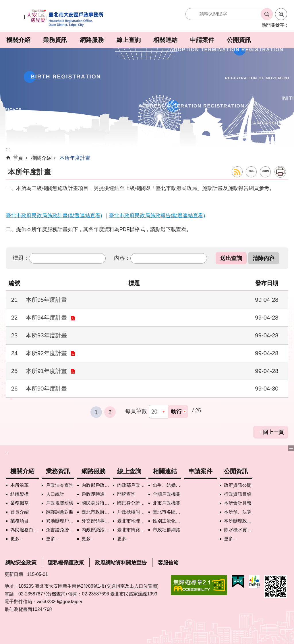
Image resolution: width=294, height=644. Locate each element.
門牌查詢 (126, 494)
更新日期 (14, 574)
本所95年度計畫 (46, 300)
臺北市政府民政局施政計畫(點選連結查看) (54, 216)
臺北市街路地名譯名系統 (131, 530)
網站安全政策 (21, 563)
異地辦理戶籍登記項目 (60, 521)
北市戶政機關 (167, 503)
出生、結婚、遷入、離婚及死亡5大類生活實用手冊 (167, 485)
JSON (265, 171)
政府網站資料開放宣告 (121, 563)
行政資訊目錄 (238, 494)
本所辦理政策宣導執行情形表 (238, 521)
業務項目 (20, 521)
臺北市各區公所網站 (167, 512)
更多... (17, 539)
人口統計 (55, 494)
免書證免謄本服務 (60, 530)
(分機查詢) (56, 594)
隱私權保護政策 (66, 563)
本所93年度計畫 (46, 335)
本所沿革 (20, 485)
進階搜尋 (281, 14)
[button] (231, 258)
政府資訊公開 (238, 485)
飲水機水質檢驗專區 (238, 530)
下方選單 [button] (291, 448)
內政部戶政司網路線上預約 (96, 485)
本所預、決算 (238, 512)
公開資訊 (239, 40)
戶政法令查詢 (60, 485)
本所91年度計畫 (46, 371)
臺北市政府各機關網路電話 (96, 512)
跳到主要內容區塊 (3, 3)
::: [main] (8, 149)
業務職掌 (20, 503)
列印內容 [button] (280, 172)
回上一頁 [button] (273, 432)
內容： (122, 258)
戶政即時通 (93, 494)
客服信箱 (168, 563)
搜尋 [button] (267, 14)
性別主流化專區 (167, 521)
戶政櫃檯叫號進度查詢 (131, 512)
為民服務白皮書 (25, 530)
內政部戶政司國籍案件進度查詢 (131, 485)
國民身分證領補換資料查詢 (131, 503)
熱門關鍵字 (273, 25)
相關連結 (165, 40)
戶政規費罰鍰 (60, 503)
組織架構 (20, 494)
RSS (237, 172)
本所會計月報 (238, 503)
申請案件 (202, 40)
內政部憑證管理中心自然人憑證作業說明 (96, 530)
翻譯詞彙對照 (60, 512)
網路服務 (92, 40)
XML (251, 171)
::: (6, 454)
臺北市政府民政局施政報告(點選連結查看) (157, 216)
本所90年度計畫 (46, 389)
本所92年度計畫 (46, 353)
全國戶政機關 (167, 494)
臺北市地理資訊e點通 (131, 521)
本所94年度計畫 (46, 318)
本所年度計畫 (75, 158)
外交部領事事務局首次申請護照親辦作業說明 (96, 521)
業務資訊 (55, 40)
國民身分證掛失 (96, 503)
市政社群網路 (167, 530)
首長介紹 (20, 512)
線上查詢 (129, 40)
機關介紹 (18, 40)
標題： (21, 258)
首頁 (18, 158)
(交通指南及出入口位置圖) (132, 586)
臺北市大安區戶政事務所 (64, 18)
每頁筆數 (136, 411)
